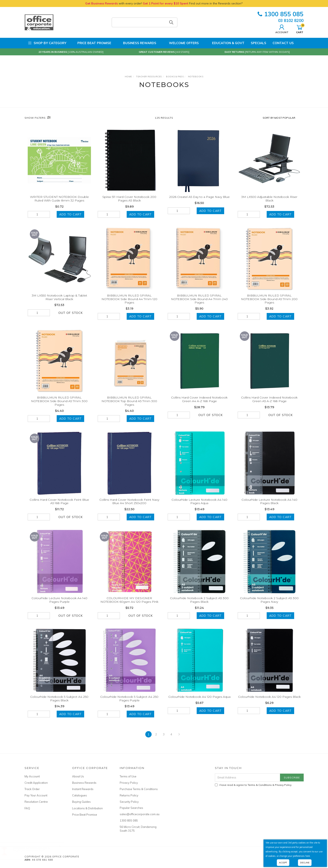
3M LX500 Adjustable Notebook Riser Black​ (269, 199)
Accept (283, 863)
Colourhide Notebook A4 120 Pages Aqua (199, 702)
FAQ (27, 808)
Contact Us (283, 43)
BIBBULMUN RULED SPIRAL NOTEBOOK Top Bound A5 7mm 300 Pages (129, 407)
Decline (305, 863)
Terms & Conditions (260, 785)
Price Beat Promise (92, 43)
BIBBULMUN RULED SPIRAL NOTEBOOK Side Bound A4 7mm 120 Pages (129, 305)
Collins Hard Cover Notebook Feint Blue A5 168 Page (59, 507)
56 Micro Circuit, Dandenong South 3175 (138, 829)
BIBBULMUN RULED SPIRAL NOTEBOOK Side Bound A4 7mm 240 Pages (199, 305)
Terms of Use (128, 776)
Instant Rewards (83, 789)
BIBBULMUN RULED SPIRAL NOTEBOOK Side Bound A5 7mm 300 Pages (59, 407)
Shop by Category (47, 43)
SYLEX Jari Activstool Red (32, 850)
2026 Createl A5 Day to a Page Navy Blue (199, 197)
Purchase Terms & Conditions (139, 789)
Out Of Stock (71, 318)
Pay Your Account (36, 795)
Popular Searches (131, 808)
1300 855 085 (281, 14)
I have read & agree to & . (253, 785)
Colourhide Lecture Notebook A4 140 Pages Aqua (199, 507)
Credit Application (36, 783)
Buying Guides (81, 802)
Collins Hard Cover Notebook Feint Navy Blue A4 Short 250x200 (129, 507)
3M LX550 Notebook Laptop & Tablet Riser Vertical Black (59, 303)
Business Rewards (137, 43)
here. (308, 856)
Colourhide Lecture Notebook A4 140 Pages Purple (59, 605)
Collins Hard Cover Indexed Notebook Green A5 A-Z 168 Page (269, 405)
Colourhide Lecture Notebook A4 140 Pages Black (269, 507)
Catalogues (80, 795)
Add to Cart (70, 214)
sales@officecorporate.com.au (139, 814)
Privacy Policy (129, 783)
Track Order (32, 789)
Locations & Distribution (87, 808)
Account (282, 29)
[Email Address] (248, 778)
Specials (259, 43)
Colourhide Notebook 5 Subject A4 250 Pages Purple (129, 704)
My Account (32, 776)
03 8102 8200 (291, 20)
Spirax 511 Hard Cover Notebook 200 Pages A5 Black (129, 199)
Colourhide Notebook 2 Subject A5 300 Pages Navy (269, 605)
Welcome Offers (181, 41)
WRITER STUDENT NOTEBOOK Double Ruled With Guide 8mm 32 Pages (59, 199)
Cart (300, 29)
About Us (78, 776)
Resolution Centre (36, 802)
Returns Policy (129, 795)
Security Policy (129, 802)
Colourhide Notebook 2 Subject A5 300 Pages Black (199, 605)
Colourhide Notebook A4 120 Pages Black (269, 702)
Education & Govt (225, 43)
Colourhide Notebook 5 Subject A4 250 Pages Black (59, 704)
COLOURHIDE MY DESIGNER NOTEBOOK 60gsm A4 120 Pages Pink (129, 605)
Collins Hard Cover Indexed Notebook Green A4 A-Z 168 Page (199, 405)
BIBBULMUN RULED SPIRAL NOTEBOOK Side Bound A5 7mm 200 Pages (269, 305)
